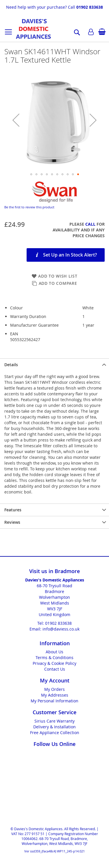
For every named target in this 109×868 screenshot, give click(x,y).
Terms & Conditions (54, 657)
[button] (16, 120)
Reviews (12, 522)
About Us (54, 652)
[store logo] (33, 29)
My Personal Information (54, 701)
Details (11, 365)
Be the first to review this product (29, 207)
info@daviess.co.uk (61, 629)
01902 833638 (90, 7)
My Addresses (55, 695)
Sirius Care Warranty (54, 721)
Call (90, 224)
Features (13, 510)
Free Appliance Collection (55, 733)
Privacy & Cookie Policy (54, 663)
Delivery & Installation (54, 727)
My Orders (54, 689)
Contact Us (55, 669)
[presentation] (54, 365)
